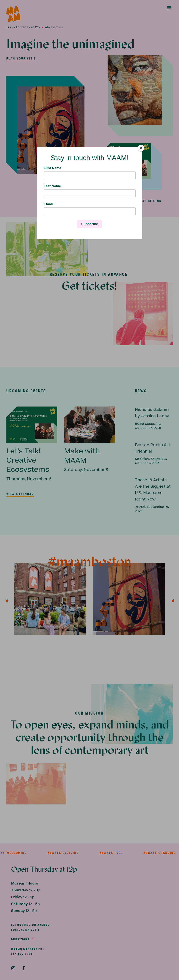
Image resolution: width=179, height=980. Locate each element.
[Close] (141, 148)
